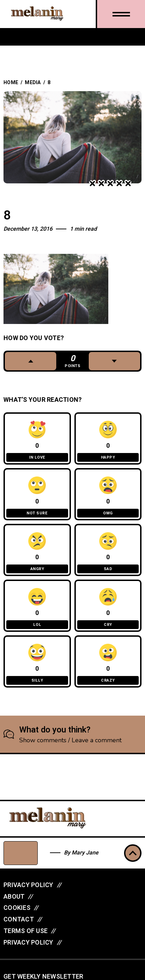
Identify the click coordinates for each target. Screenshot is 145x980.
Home (11, 83)
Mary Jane (85, 853)
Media (33, 83)
